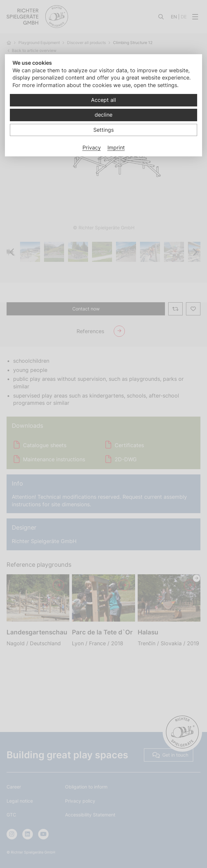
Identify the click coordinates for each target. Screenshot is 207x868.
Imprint (116, 148)
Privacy (92, 148)
